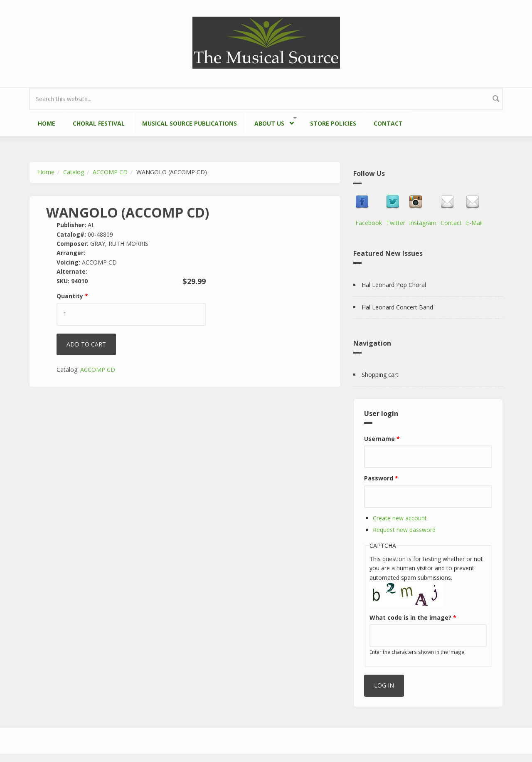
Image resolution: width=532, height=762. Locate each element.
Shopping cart (380, 375)
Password (381, 478)
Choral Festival (99, 123)
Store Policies (333, 123)
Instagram (423, 223)
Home (47, 123)
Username (382, 439)
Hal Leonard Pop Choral (394, 285)
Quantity (72, 296)
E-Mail (474, 223)
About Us (271, 122)
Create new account (400, 518)
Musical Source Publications (190, 123)
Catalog (74, 172)
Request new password (404, 530)
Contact (388, 123)
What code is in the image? (413, 617)
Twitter (396, 223)
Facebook (369, 223)
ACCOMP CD (110, 172)
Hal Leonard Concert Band (397, 307)
